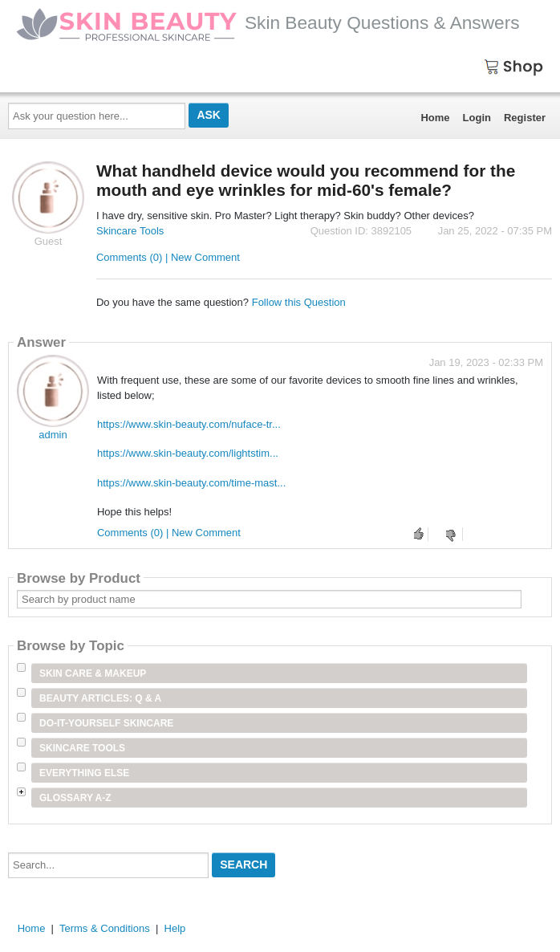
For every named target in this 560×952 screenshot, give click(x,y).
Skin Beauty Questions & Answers (268, 22)
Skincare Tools (130, 231)
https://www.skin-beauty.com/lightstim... (188, 453)
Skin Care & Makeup (93, 673)
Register (525, 118)
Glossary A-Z (75, 798)
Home (435, 118)
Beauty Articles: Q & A (100, 698)
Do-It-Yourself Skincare (106, 723)
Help (175, 928)
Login (477, 118)
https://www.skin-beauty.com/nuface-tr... (189, 424)
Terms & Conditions (105, 928)
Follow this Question (299, 302)
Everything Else (84, 773)
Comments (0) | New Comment (168, 257)
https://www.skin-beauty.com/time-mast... (191, 483)
